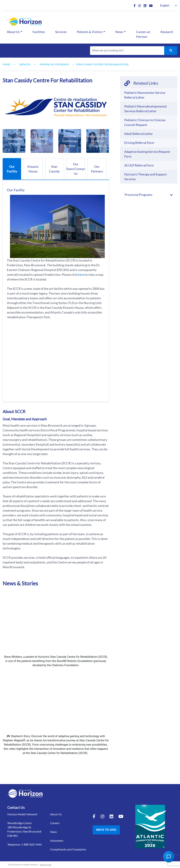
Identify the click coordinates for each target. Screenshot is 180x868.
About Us (13, 32)
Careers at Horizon (143, 34)
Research (167, 32)
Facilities (39, 32)
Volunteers (57, 841)
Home (6, 64)
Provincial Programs (54, 64)
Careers (55, 823)
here (81, 275)
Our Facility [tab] (12, 169)
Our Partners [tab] (97, 169)
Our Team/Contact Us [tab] (76, 169)
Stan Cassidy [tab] (54, 169)
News (119, 32)
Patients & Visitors (90, 32)
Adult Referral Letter (139, 134)
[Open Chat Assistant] (169, 857)
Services (61, 32)
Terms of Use (45, 865)
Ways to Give (106, 830)
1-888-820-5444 (31, 844)
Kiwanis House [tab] (33, 169)
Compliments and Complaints (68, 849)
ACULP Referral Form (139, 165)
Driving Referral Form (139, 143)
